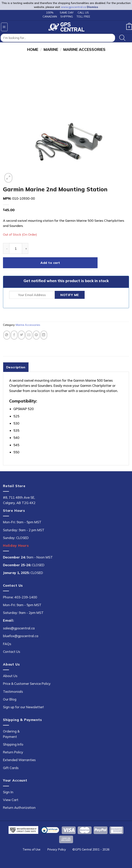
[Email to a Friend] (29, 335)
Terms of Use (31, 849)
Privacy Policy (57, 849)
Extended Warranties (19, 760)
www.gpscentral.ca (73, 7)
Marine (51, 49)
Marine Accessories (84, 49)
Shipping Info (13, 744)
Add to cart (50, 263)
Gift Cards (11, 768)
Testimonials (13, 691)
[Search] (122, 38)
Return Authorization (19, 808)
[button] (4, 27)
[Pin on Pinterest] (36, 335)
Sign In (8, 792)
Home (33, 49)
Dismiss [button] (92, 7)
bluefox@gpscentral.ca (21, 636)
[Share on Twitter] (22, 335)
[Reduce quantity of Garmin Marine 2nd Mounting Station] (6, 248)
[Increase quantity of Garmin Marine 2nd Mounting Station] (25, 248)
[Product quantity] (16, 248)
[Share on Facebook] (14, 335)
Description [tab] (16, 367)
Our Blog (10, 699)
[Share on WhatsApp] (7, 335)
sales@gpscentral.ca (19, 628)
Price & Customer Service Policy (27, 684)
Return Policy (13, 752)
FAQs (7, 644)
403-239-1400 (26, 597)
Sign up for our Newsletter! (23, 707)
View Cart (11, 800)
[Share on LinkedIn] (44, 335)
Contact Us (12, 652)
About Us (10, 676)
